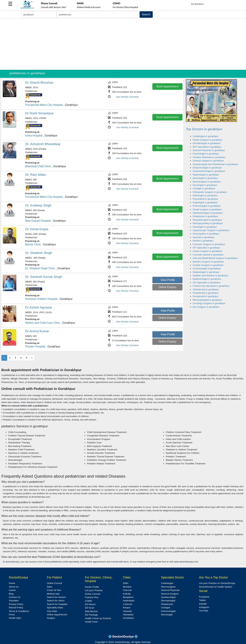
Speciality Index (55, 608)
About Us (14, 587)
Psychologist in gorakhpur (206, 154)
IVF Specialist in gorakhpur (207, 248)
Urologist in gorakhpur (204, 188)
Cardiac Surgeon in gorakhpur (208, 265)
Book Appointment (167, 86)
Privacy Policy (16, 604)
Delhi (126, 583)
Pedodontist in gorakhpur (206, 293)
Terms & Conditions (19, 611)
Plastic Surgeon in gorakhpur (208, 140)
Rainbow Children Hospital (41, 299)
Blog (11, 594)
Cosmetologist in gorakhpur (207, 269)
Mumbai (127, 587)
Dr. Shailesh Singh (39, 253)
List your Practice (94, 590)
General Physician (170, 590)
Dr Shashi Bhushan (39, 83)
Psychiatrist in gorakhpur (205, 199)
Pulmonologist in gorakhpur (207, 206)
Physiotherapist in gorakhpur (207, 220)
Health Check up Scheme (98, 618)
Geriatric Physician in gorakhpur (209, 157)
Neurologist (167, 615)
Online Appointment (57, 615)
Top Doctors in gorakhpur (204, 129)
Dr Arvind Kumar (37, 331)
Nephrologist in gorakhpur (206, 175)
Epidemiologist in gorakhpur (207, 279)
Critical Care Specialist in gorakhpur (211, 286)
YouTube (204, 611)
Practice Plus (92, 597)
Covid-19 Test (54, 590)
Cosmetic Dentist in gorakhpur (208, 255)
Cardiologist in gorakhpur (206, 136)
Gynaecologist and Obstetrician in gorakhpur (216, 164)
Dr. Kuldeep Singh (38, 205)
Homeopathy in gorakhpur (206, 234)
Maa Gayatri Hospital (38, 221)
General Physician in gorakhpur (209, 150)
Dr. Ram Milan (36, 175)
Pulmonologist (168, 611)
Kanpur (127, 608)
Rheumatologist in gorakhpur (208, 300)
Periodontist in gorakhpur (206, 296)
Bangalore (128, 597)
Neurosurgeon (168, 587)
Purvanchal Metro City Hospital (44, 105)
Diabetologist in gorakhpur (206, 272)
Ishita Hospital (34, 136)
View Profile (168, 280)
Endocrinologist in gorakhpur (207, 168)
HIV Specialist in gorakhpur (207, 282)
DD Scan (90, 608)
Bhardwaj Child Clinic (38, 166)
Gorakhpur (128, 618)
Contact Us (15, 597)
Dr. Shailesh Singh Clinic (40, 268)
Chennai (127, 590)
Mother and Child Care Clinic (43, 323)
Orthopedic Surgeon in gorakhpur (210, 192)
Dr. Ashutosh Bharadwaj (43, 144)
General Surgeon (170, 594)
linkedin (203, 604)
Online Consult (54, 583)
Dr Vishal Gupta (37, 229)
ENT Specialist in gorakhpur (207, 147)
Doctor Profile (92, 587)
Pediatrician (167, 604)
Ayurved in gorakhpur (204, 237)
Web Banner (91, 611)
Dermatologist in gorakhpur (207, 143)
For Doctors (198, 4)
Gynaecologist (168, 597)
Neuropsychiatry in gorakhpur (208, 223)
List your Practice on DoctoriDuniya (217, 583)
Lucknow (128, 604)
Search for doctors (56, 597)
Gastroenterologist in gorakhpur (209, 171)
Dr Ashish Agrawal (38, 307)
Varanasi (127, 611)
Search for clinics (56, 601)
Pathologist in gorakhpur (205, 195)
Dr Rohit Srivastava (39, 113)
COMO (89, 601)
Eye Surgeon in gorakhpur (206, 307)
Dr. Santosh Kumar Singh (44, 277)
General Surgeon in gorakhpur (208, 161)
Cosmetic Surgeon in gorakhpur (209, 244)
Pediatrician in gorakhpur (205, 216)
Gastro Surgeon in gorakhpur (208, 251)
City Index (52, 611)
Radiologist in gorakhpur (205, 202)
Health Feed (91, 622)
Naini (49, 587)
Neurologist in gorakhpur (205, 178)
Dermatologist (168, 601)
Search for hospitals (57, 604)
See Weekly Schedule (127, 97)
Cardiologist (167, 583)
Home (12, 583)
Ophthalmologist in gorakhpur (208, 213)
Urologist (166, 608)
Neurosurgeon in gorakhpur (207, 182)
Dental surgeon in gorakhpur (207, 209)
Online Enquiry (167, 287)
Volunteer (14, 601)
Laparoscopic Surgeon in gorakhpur (211, 230)
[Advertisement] (123, 44)
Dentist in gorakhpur (203, 241)
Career (12, 590)
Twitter (202, 600)
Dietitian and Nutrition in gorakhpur (211, 276)
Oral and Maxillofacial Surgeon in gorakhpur (215, 258)
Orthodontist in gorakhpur (206, 289)
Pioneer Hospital (35, 346)
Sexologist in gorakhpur (205, 227)
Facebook (204, 597)
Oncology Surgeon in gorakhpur (209, 303)
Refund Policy (16, 608)
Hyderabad (129, 601)
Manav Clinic (33, 244)
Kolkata (127, 594)
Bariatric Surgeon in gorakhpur (208, 262)
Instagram (204, 607)
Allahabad (128, 615)
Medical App (53, 594)
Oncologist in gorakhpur (205, 185)
